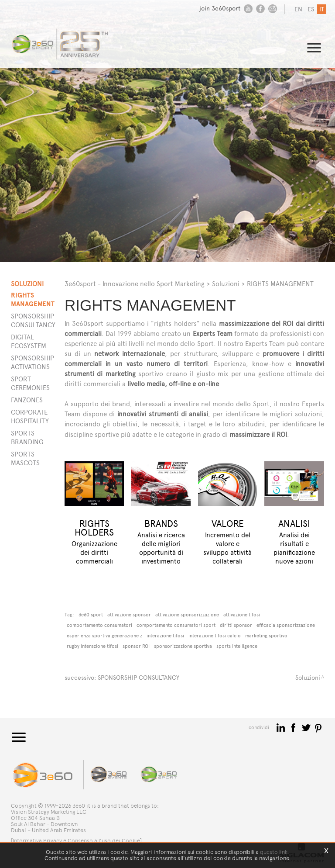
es (311, 9)
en (298, 9)
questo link (274, 852)
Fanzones (27, 400)
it (322, 9)
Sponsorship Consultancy (28, 320)
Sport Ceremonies (28, 383)
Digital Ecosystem (28, 341)
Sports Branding (27, 437)
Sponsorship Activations (28, 362)
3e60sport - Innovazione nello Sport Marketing (135, 284)
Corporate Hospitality (28, 417)
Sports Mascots (25, 458)
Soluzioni (226, 284)
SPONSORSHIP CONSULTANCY (138, 678)
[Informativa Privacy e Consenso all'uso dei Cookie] (76, 841)
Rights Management (28, 299)
